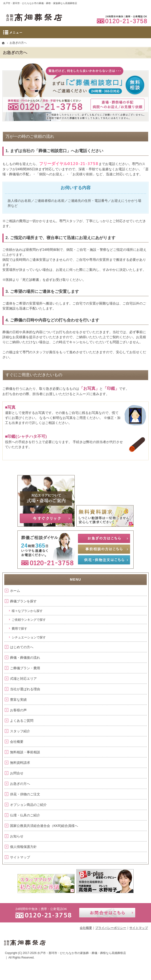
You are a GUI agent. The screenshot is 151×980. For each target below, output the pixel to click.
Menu (75, 32)
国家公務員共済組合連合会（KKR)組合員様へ (44, 826)
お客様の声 (18, 710)
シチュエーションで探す (29, 637)
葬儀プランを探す (23, 601)
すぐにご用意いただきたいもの (34, 375)
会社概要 (17, 742)
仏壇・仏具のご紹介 (25, 815)
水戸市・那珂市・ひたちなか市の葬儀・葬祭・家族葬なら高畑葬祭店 (40, 3)
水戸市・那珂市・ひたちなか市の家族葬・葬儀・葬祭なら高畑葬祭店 (82, 953)
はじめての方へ (22, 647)
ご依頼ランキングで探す (29, 620)
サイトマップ (20, 857)
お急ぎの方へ (20, 784)
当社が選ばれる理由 (25, 689)
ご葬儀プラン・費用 (25, 668)
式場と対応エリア (23, 679)
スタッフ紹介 (20, 731)
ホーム (15, 591)
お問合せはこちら (107, 913)
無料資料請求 (20, 763)
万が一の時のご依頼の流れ (30, 137)
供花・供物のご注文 (25, 794)
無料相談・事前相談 (25, 752)
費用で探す (19, 629)
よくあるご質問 (22, 721)
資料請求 (115, 4)
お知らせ (17, 836)
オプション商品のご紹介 (28, 805)
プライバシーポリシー (111, 928)
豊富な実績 (18, 700)
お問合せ (17, 773)
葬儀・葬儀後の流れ (25, 658)
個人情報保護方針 (23, 847)
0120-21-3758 (83, 164)
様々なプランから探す (27, 611)
